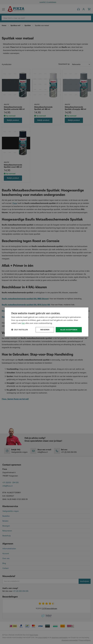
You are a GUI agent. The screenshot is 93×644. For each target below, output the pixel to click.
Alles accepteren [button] (69, 330)
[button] (20, 330)
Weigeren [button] (45, 330)
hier (23, 323)
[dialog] (46, 322)
